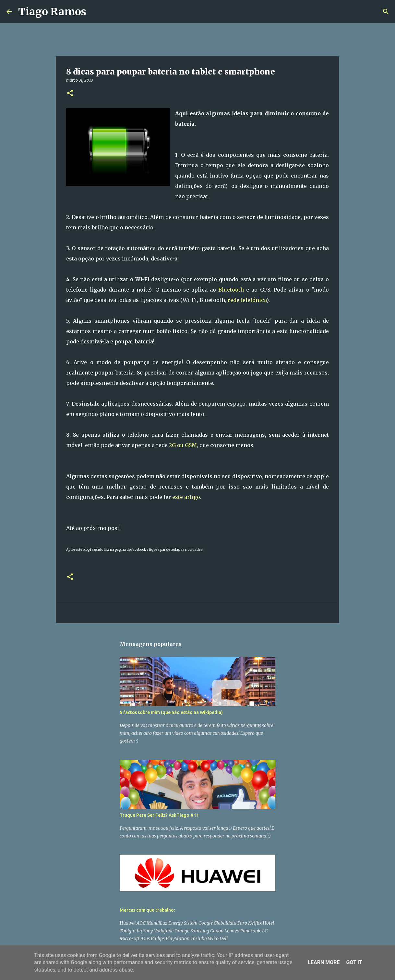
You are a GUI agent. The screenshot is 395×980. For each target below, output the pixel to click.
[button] (70, 93)
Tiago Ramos (52, 12)
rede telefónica (246, 300)
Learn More (324, 962)
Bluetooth (231, 290)
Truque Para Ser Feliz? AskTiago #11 (159, 815)
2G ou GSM (183, 445)
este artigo (186, 497)
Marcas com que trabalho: (147, 910)
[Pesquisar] (95, 12)
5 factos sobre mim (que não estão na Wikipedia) (171, 712)
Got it (354, 962)
